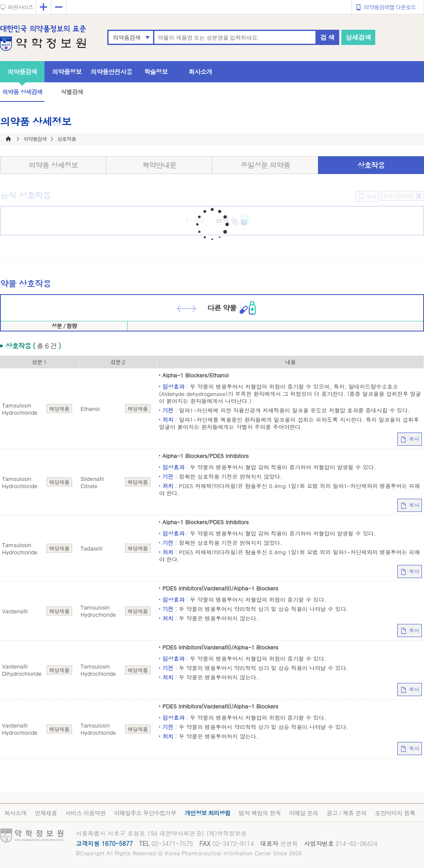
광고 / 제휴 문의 (346, 813)
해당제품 (59, 409)
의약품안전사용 (112, 72)
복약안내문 (159, 165)
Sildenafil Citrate (92, 482)
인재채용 (46, 813)
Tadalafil (92, 548)
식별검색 (72, 92)
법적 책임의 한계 (259, 813)
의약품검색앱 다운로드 (390, 7)
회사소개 (201, 72)
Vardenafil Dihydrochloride (22, 670)
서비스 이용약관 (85, 813)
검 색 (327, 37)
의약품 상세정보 (53, 165)
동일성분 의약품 (265, 165)
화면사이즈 (20, 7)
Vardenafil (15, 611)
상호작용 (371, 165)
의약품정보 (67, 72)
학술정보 (156, 72)
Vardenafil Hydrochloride (20, 729)
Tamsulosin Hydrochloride (20, 409)
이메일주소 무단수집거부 (145, 813)
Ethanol (90, 409)
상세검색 (358, 37)
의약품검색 (127, 37)
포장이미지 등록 (395, 813)
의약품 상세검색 (22, 92)
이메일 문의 (303, 813)
